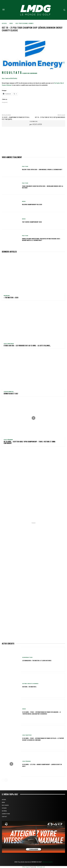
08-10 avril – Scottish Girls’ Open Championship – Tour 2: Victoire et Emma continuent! (30, 442)
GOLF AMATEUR (9, 344)
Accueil (4, 23)
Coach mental (9, 392)
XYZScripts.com (41, 867)
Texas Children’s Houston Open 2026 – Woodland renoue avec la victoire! (43, 187)
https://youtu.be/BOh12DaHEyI (9, 78)
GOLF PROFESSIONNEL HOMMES (25, 23)
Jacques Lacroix (37, 124)
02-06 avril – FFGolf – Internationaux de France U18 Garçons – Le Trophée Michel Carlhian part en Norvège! (42, 713)
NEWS (11, 23)
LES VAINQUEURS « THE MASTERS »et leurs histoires (37, 660)
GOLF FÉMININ (8, 440)
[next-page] (6, 780)
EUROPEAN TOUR (27, 657)
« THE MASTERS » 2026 (11, 298)
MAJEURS (7, 296)
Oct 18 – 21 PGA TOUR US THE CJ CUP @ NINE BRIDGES (50, 117)
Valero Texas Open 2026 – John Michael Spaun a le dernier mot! (42, 169)
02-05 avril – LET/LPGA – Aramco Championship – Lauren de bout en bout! (42, 765)
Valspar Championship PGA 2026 (32, 204)
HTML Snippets (26, 867)
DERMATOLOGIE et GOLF (11, 394)
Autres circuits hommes (30, 684)
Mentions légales (48, 862)
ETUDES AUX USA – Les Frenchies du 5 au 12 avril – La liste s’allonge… (27, 346)
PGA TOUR (25, 167)
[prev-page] (3, 780)
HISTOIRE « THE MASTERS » (30, 687)
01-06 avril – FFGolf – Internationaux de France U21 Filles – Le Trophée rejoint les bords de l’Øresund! (43, 739)
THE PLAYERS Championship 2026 (32, 222)
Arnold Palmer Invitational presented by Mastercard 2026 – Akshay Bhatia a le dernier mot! (41, 239)
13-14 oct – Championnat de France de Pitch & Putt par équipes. (16, 118)
